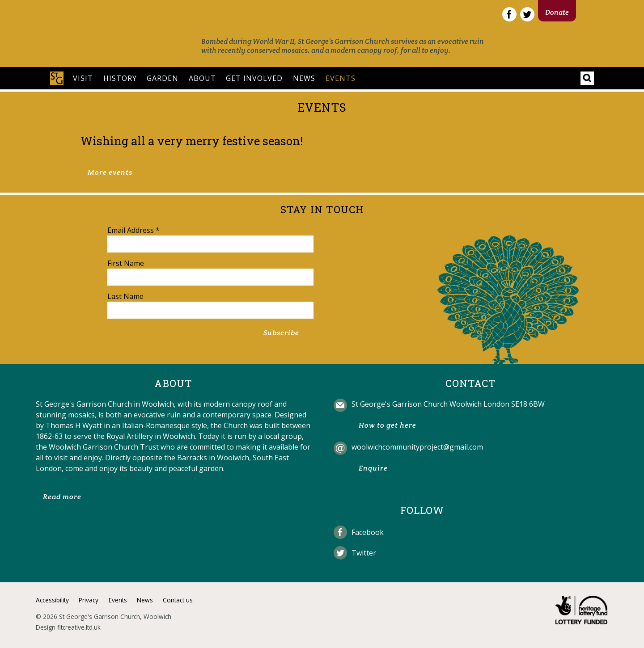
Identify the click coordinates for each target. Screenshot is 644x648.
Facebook (368, 532)
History (120, 78)
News (304, 78)
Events (341, 78)
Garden (163, 78)
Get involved (254, 78)
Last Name (125, 296)
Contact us (178, 600)
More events (110, 172)
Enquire (373, 468)
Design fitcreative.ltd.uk (68, 627)
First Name (126, 263)
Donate (557, 12)
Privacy (89, 600)
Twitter (364, 553)
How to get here (388, 425)
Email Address (133, 230)
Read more (62, 497)
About (202, 78)
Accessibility (52, 600)
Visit (83, 78)
